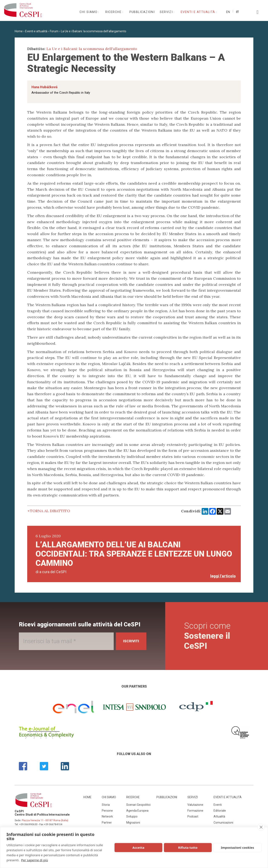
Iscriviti (130, 641)
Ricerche (114, 12)
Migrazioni (133, 823)
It (237, 12)
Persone (107, 811)
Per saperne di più (35, 860)
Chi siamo (89, 12)
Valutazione (195, 805)
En (228, 12)
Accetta (139, 847)
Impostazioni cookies (238, 847)
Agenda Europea (137, 811)
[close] (261, 827)
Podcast (193, 816)
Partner (107, 823)
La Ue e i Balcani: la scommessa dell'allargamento (94, 31)
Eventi (218, 805)
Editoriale (220, 811)
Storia (106, 805)
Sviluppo (132, 816)
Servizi (167, 12)
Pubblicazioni (142, 12)
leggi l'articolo (223, 576)
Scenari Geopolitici (138, 805)
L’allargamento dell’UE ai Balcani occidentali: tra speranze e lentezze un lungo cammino (134, 554)
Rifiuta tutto (188, 847)
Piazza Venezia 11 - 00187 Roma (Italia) (45, 820)
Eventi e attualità (198, 12)
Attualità (219, 816)
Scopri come (208, 636)
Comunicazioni (223, 823)
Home (19, 31)
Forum (54, 31)
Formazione (195, 811)
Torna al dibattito (50, 511)
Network (107, 816)
